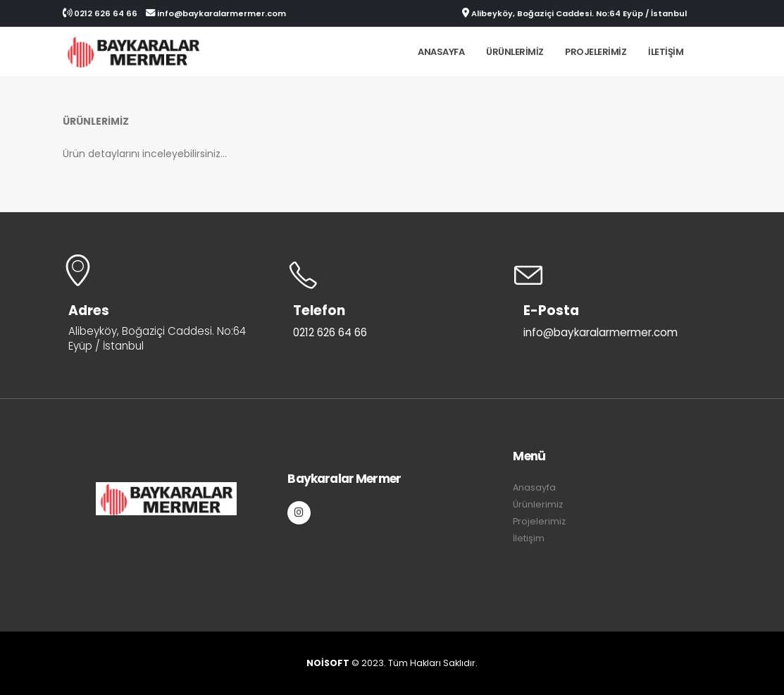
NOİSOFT (328, 663)
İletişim (666, 52)
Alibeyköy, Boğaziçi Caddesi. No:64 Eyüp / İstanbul (574, 13)
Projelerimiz (596, 52)
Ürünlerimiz (515, 52)
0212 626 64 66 (100, 13)
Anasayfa (441, 52)
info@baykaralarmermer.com (216, 13)
